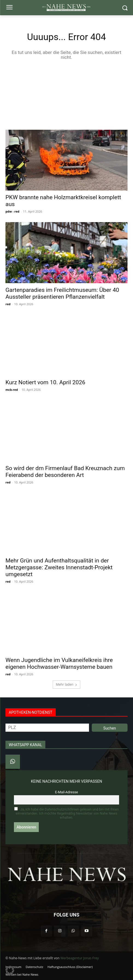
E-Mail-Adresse (67, 792)
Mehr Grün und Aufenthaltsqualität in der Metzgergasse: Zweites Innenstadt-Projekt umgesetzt (59, 567)
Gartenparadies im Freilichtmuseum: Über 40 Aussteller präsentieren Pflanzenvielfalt (62, 293)
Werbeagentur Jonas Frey (80, 958)
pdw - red (12, 211)
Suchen (110, 728)
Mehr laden (66, 684)
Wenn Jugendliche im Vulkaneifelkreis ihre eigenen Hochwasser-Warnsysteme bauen (59, 663)
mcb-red (12, 390)
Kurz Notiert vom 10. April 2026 (45, 382)
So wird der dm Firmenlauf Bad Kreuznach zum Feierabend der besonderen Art (65, 472)
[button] (10, 970)
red (8, 304)
